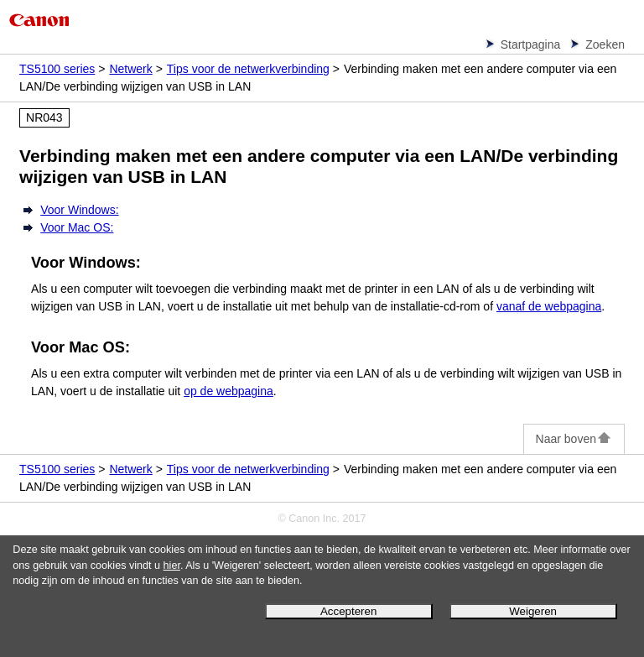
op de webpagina (229, 391)
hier (172, 566)
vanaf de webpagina (549, 306)
